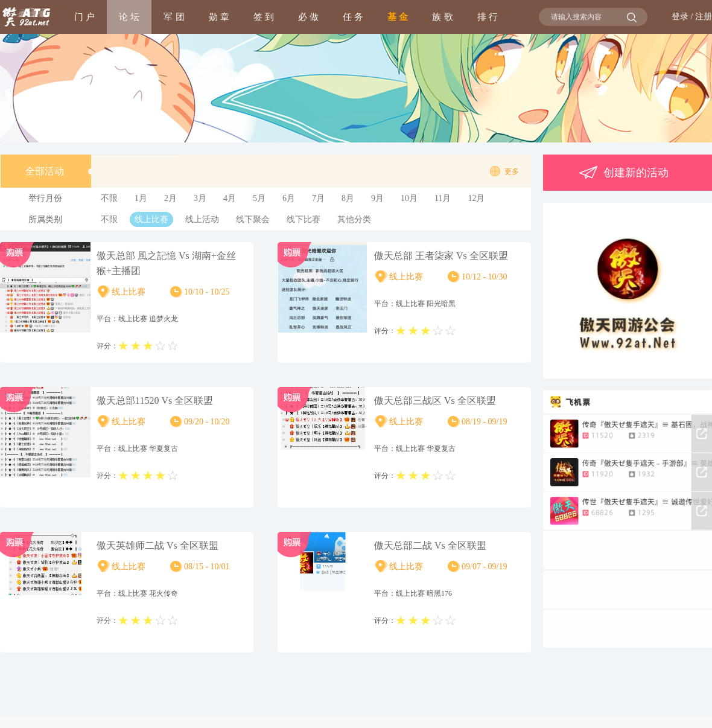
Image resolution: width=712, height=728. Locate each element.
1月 (141, 198)
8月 (348, 198)
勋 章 (219, 17)
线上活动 (202, 219)
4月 (230, 198)
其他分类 (354, 219)
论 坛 (129, 17)
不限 (109, 198)
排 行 (488, 17)
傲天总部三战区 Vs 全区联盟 (435, 401)
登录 (680, 17)
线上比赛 (151, 219)
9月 (377, 198)
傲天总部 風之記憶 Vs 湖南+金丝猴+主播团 (166, 263)
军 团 (174, 17)
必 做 (308, 17)
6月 (289, 198)
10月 (409, 198)
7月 (318, 198)
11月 (443, 198)
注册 (704, 17)
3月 (200, 198)
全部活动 (59, 171)
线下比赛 (304, 219)
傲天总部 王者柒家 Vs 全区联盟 (441, 256)
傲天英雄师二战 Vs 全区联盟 (157, 545)
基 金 (398, 17)
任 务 (353, 17)
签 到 (264, 17)
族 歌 (442, 17)
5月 (259, 198)
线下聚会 (253, 219)
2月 (170, 198)
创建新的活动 (622, 173)
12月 (476, 198)
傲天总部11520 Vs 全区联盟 (155, 401)
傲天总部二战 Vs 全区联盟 (430, 545)
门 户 (84, 17)
